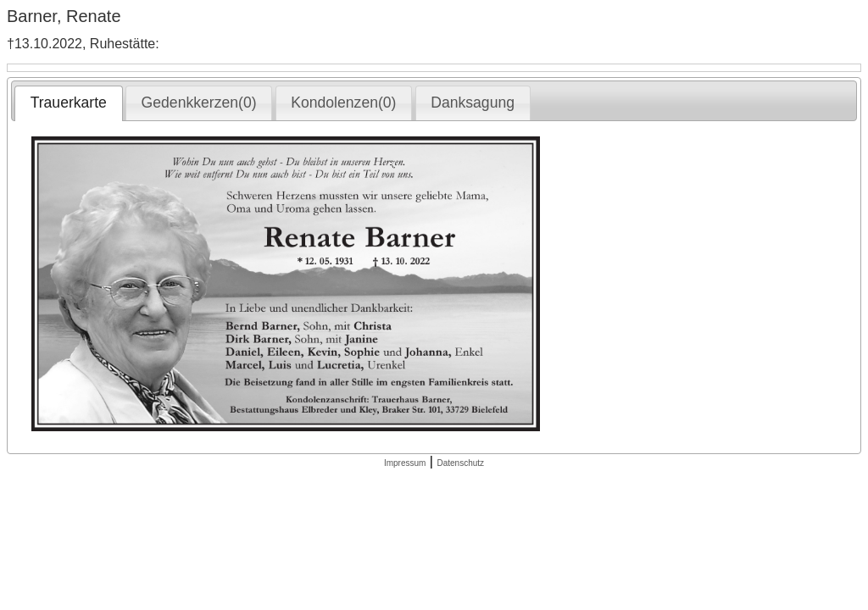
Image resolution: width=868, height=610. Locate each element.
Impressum (405, 463)
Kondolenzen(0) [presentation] (343, 103)
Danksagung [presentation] (473, 103)
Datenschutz (460, 463)
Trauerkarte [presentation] (69, 103)
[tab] (68, 103)
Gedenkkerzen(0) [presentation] (199, 103)
